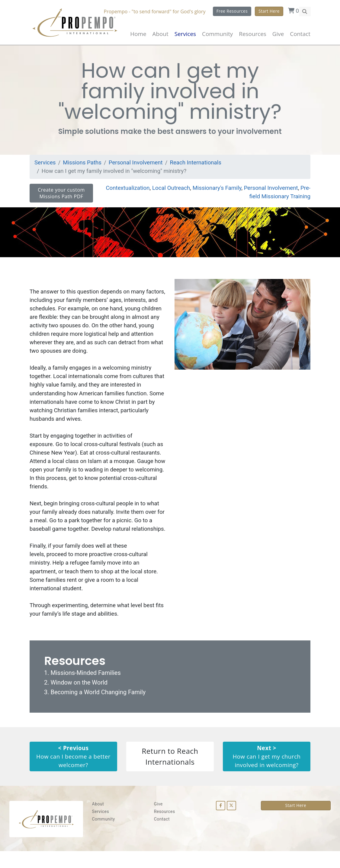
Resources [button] (252, 34)
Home (138, 34)
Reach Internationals (198, 164)
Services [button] (185, 34)
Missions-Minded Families (85, 689)
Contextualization (125, 190)
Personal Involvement (137, 164)
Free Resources (232, 11)
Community (104, 836)
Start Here (269, 11)
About (160, 34)
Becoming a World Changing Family (98, 708)
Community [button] (217, 34)
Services (45, 164)
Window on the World (79, 699)
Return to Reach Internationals (170, 773)
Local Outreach (169, 190)
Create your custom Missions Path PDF (61, 195)
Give (278, 34)
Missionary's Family (215, 190)
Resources (165, 828)
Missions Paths (83, 164)
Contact (300, 34)
